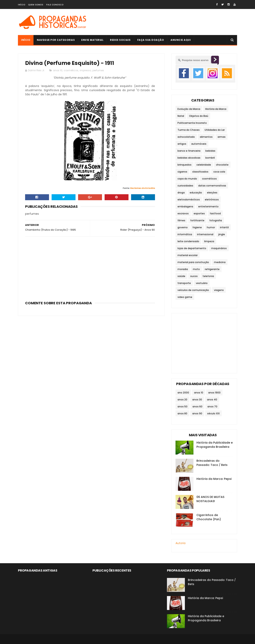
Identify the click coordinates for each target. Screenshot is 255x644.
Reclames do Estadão (143, 188)
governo (183, 227)
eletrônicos (212, 200)
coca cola (219, 172)
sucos (194, 276)
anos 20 (182, 400)
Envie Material (92, 40)
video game (185, 297)
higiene (197, 227)
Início (22, 5)
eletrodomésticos (189, 200)
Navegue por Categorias (56, 40)
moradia (183, 269)
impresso (85, 70)
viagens (219, 290)
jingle (222, 234)
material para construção (193, 262)
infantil (224, 227)
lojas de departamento (192, 248)
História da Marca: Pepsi (214, 479)
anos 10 (58, 70)
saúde (181, 276)
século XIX (213, 413)
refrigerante (212, 269)
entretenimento (208, 206)
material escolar (188, 255)
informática (185, 234)
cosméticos (71, 70)
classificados (200, 172)
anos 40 (212, 400)
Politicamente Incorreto (192, 123)
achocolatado (186, 137)
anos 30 (197, 400)
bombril (210, 158)
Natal (181, 116)
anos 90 (197, 413)
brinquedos (184, 165)
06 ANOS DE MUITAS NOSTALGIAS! (210, 499)
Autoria (180, 543)
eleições (212, 193)
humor (211, 227)
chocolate (222, 165)
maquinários (219, 248)
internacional (205, 234)
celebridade (204, 165)
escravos (183, 213)
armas (222, 137)
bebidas (210, 151)
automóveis (199, 144)
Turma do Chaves (189, 130)
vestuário (202, 283)
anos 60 (197, 406)
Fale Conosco (55, 5)
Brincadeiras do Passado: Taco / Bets (212, 463)
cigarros (182, 172)
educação (196, 193)
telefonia (208, 276)
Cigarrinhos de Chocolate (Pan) (209, 517)
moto (196, 269)
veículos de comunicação (193, 290)
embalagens (185, 206)
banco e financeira (189, 151)
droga (181, 193)
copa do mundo (187, 179)
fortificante (197, 220)
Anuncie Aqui (181, 40)
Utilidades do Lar (215, 130)
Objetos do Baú (199, 116)
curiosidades (185, 186)
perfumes (98, 70)
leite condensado (188, 241)
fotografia (216, 220)
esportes (199, 213)
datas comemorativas (212, 186)
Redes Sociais (120, 40)
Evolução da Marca (189, 109)
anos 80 (182, 413)
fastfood (215, 213)
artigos (182, 144)
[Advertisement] (165, 22)
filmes (181, 220)
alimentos (206, 137)
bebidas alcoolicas (189, 158)
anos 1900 (214, 393)
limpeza (209, 241)
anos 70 (212, 406)
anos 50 (182, 406)
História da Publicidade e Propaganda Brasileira (215, 445)
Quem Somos (36, 5)
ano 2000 (183, 393)
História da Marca (216, 109)
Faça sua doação (151, 40)
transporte (184, 283)
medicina (220, 262)
